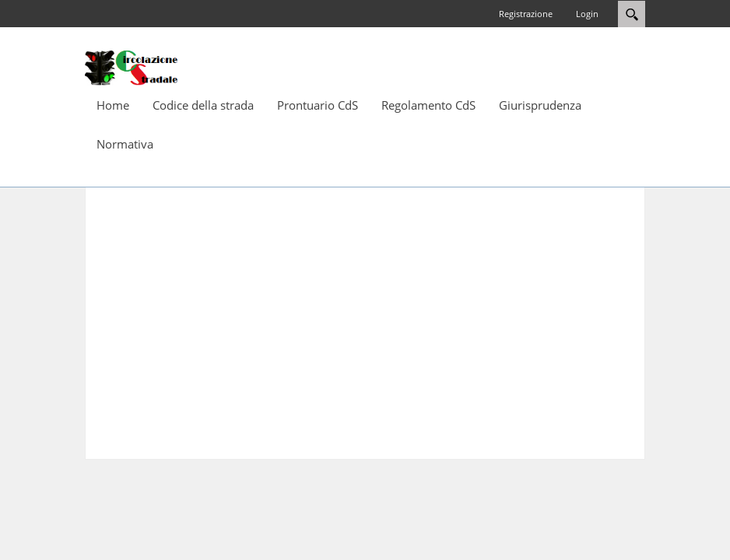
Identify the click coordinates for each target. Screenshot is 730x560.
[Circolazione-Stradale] (132, 67)
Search (632, 14)
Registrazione (526, 14)
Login (587, 14)
